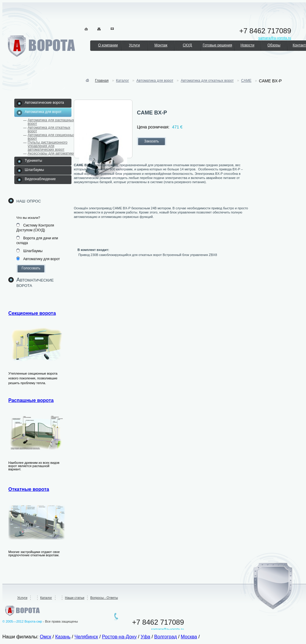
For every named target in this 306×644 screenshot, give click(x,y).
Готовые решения (217, 45)
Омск (46, 637)
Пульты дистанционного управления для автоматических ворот (47, 146)
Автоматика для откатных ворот (49, 129)
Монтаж (161, 45)
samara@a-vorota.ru (168, 629)
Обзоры (274, 45)
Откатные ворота (29, 489)
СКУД (187, 45)
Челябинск (86, 637)
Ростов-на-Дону (120, 637)
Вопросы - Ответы (104, 598)
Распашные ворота (31, 400)
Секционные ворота (32, 313)
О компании (108, 45)
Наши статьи (75, 598)
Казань (63, 637)
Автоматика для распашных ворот (51, 122)
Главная (102, 81)
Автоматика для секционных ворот (51, 137)
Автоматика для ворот (155, 81)
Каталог (123, 81)
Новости (247, 45)
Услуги (134, 45)
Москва (189, 637)
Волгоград (166, 637)
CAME (246, 81)
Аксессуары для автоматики (51, 153)
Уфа (145, 637)
